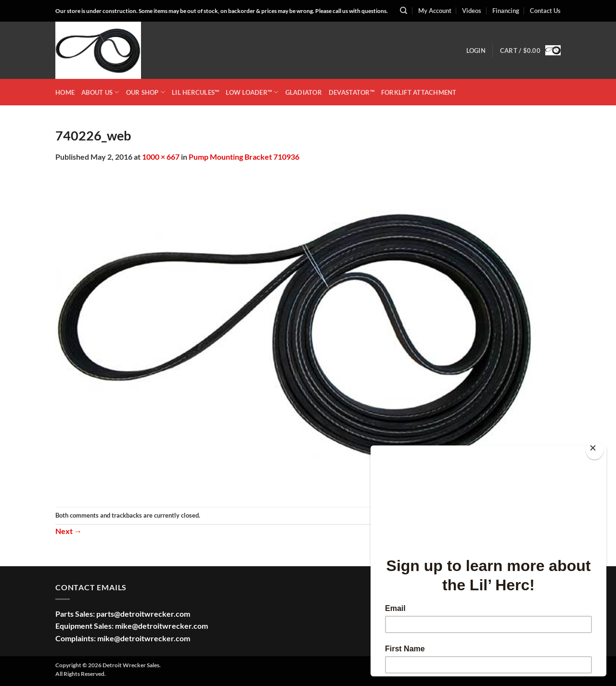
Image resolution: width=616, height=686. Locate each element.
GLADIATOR (304, 92)
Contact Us (545, 11)
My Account (435, 11)
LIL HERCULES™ (195, 92)
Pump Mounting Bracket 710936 (244, 157)
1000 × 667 (161, 157)
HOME (65, 92)
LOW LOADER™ (252, 92)
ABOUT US (100, 92)
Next (69, 531)
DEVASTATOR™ (352, 92)
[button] (476, 51)
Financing (506, 11)
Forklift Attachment (419, 92)
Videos (472, 11)
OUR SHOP (146, 92)
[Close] (595, 450)
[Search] (404, 11)
